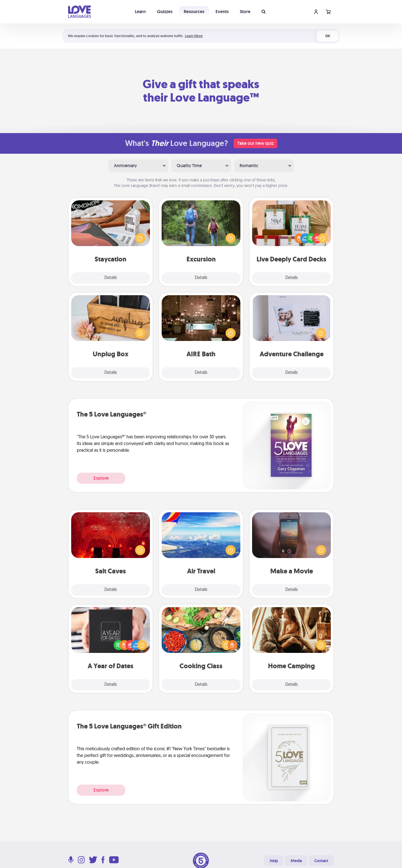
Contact (321, 861)
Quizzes (165, 12)
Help (274, 861)
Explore (101, 478)
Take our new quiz (255, 143)
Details (111, 278)
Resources (194, 12)
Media (296, 861)
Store (245, 12)
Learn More (194, 36)
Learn (140, 12)
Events (222, 12)
